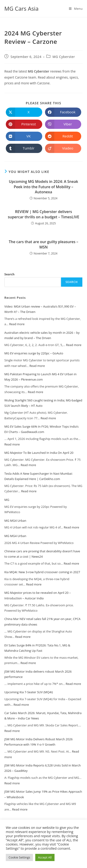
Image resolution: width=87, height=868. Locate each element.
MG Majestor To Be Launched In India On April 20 (39, 453)
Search (10, 274)
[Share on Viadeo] (63, 148)
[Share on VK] (24, 136)
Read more (17, 324)
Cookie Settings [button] (19, 857)
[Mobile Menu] (76, 9)
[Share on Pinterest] (24, 124)
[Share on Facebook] (63, 112)
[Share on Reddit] (63, 136)
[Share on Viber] (63, 124)
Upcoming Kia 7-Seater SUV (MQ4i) (29, 692)
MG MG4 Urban (15, 521)
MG (7, 500)
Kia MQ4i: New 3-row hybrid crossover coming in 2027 (42, 572)
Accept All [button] (45, 857)
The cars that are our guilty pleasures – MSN (43, 244)
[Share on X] (24, 112)
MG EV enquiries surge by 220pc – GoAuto (34, 353)
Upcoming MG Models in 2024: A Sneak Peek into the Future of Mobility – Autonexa (43, 187)
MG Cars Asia (21, 8)
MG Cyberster (64, 57)
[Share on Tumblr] (24, 148)
